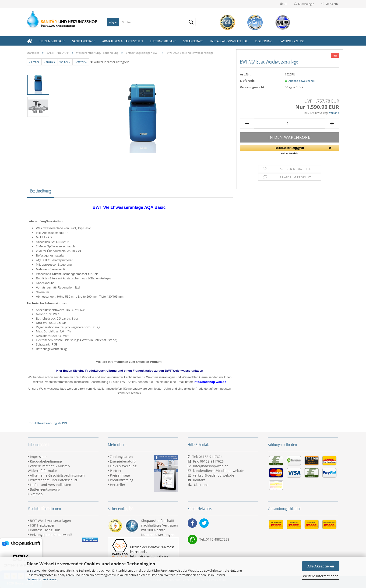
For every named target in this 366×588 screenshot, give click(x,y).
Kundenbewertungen (158, 535)
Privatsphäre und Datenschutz (53, 480)
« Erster (34, 62)
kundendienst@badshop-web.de (219, 471)
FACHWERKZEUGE (292, 41)
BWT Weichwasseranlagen (49, 521)
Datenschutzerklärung (42, 579)
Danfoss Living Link (44, 530)
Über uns (201, 485)
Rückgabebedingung (45, 461)
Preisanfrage (119, 475)
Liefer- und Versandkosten (49, 485)
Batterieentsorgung (44, 489)
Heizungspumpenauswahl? (50, 535)
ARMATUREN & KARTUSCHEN (123, 41)
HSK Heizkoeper (41, 525)
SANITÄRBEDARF (84, 41)
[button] (290, 150)
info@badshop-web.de (211, 466)
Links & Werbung (122, 466)
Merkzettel (330, 4)
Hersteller (117, 485)
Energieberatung (122, 461)
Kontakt (199, 480)
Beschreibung (40, 191)
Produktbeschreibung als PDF (47, 423)
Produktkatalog (121, 480)
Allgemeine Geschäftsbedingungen (56, 475)
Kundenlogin (304, 4)
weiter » (65, 62)
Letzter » (81, 62)
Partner (115, 471)
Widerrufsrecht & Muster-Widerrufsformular (49, 468)
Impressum (38, 457)
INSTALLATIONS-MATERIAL (229, 41)
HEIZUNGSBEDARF (52, 41)
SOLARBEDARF (193, 41)
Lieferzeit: (248, 81)
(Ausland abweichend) (301, 81)
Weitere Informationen (321, 576)
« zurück (49, 62)
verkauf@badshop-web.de (214, 475)
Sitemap (35, 494)
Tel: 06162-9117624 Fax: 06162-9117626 (206, 461)
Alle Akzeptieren (321, 566)
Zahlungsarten (120, 457)
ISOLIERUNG (264, 41)
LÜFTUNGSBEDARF (163, 41)
